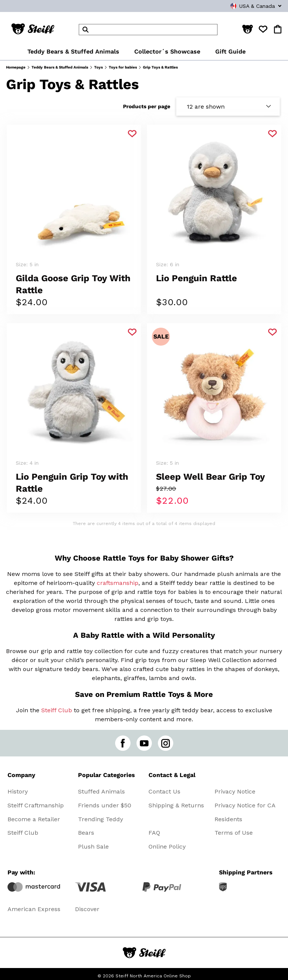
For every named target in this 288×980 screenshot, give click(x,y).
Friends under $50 (105, 805)
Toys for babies (123, 67)
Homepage (16, 67)
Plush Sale (93, 846)
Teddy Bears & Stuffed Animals (60, 67)
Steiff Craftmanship (36, 805)
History (18, 791)
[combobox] (241, 6)
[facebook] (123, 743)
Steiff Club (58, 710)
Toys (98, 67)
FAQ (154, 833)
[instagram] (166, 743)
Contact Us (164, 791)
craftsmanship (118, 583)
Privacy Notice (235, 791)
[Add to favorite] (132, 134)
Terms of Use (234, 833)
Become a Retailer (34, 819)
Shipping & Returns (176, 805)
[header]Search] (148, 30)
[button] (247, 30)
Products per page (147, 106)
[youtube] (144, 743)
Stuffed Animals (101, 791)
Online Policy (167, 846)
